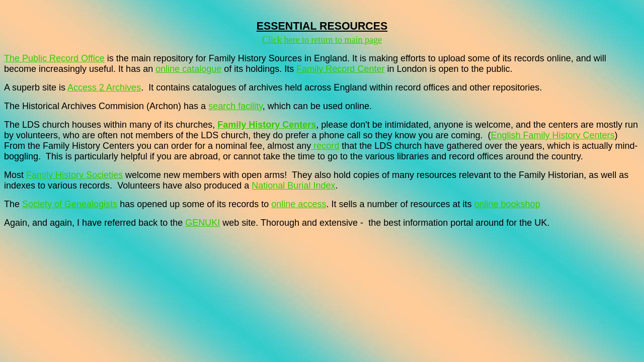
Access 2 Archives (104, 87)
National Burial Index (293, 186)
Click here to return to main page (322, 40)
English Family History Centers (553, 135)
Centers (299, 125)
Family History (250, 125)
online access (299, 204)
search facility (235, 106)
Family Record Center (340, 69)
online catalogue (188, 69)
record (325, 146)
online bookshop (507, 204)
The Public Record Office (54, 58)
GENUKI (203, 223)
